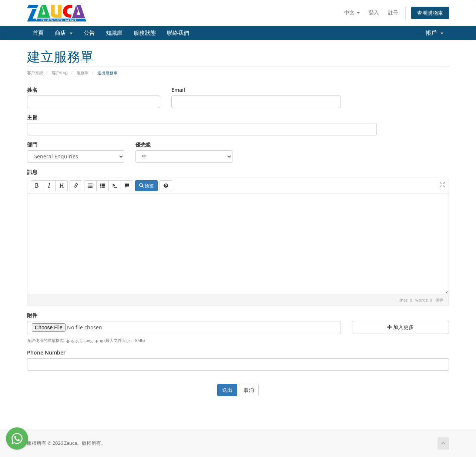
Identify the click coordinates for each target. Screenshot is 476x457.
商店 (64, 33)
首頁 (38, 33)
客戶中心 (60, 73)
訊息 (32, 172)
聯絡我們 (178, 33)
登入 (374, 12)
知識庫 (114, 33)
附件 (32, 315)
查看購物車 (430, 13)
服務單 (83, 73)
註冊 (393, 12)
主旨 (32, 117)
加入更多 (400, 327)
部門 (32, 145)
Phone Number (46, 352)
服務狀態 (145, 33)
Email (178, 90)
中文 (352, 12)
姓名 (32, 90)
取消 (249, 390)
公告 (89, 33)
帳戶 (435, 33)
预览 (146, 186)
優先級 (143, 145)
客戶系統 (35, 73)
